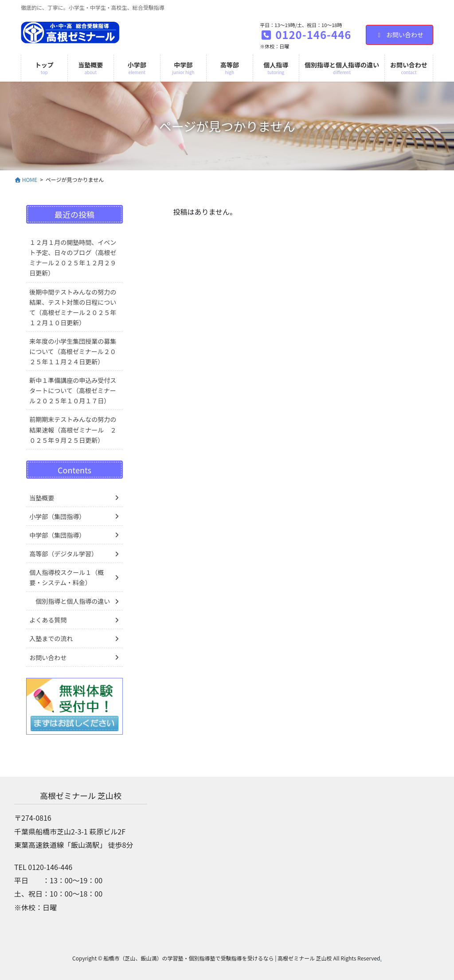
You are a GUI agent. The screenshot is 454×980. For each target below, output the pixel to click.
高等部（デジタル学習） (63, 554)
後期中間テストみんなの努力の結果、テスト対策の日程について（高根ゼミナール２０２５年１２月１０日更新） (73, 307)
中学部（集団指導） (57, 535)
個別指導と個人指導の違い (73, 601)
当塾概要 (42, 498)
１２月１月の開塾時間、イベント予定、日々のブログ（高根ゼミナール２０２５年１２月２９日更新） (73, 258)
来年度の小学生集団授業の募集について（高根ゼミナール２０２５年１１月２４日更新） (73, 351)
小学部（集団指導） (57, 516)
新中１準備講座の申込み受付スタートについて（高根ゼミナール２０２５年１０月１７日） (73, 390)
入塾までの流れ (51, 638)
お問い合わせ (400, 35)
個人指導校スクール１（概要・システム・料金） (67, 577)
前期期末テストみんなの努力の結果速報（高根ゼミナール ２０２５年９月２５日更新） (73, 429)
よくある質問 (48, 620)
